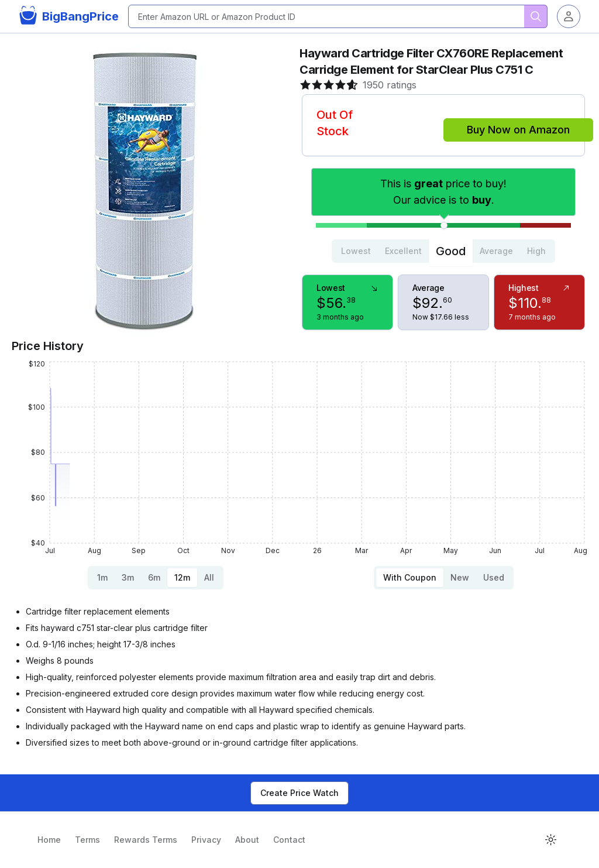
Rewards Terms (146, 840)
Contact (289, 840)
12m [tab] (182, 577)
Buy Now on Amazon (518, 130)
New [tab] (460, 577)
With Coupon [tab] (410, 577)
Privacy (206, 840)
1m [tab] (102, 577)
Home (49, 840)
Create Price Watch (299, 793)
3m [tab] (128, 577)
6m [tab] (154, 577)
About (247, 840)
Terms (87, 840)
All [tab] (209, 577)
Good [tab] (451, 251)
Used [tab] (494, 577)
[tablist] (443, 251)
